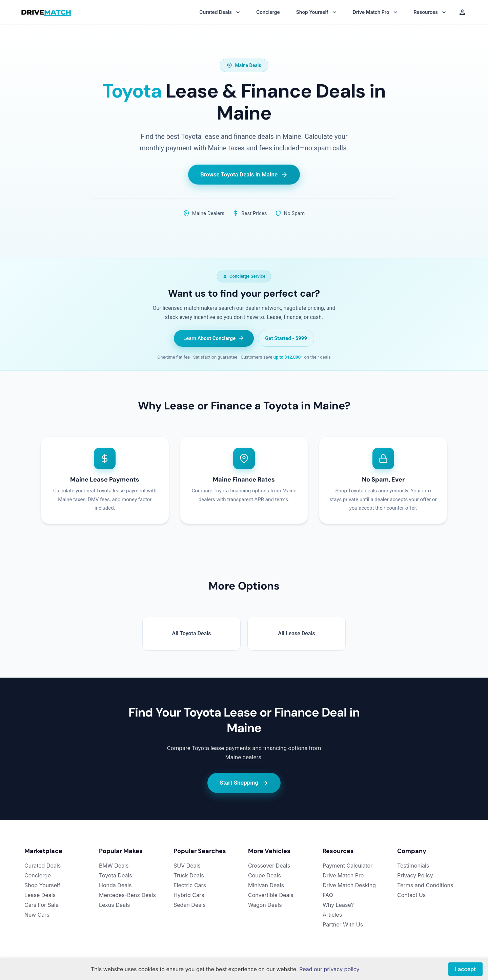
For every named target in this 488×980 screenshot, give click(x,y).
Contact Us (411, 895)
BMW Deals (114, 866)
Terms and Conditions (425, 885)
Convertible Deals (271, 895)
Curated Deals (43, 866)
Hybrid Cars (189, 895)
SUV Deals (187, 866)
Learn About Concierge (214, 338)
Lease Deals (40, 895)
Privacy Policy (415, 875)
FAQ (328, 895)
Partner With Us (343, 924)
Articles (332, 915)
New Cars (37, 915)
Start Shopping (244, 783)
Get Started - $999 (286, 338)
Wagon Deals (265, 905)
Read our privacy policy (329, 969)
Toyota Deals (116, 875)
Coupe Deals (265, 875)
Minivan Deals (266, 885)
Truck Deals (189, 875)
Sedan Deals (190, 905)
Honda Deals (115, 885)
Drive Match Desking (349, 885)
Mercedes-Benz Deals (127, 895)
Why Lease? (338, 905)
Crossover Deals (269, 866)
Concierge (268, 12)
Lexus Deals (115, 905)
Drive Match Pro (343, 875)
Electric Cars (190, 885)
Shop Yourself (42, 885)
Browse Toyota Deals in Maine (244, 175)
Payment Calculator (348, 866)
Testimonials (413, 866)
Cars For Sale (42, 905)
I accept (465, 969)
